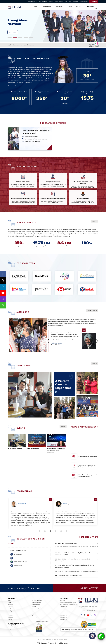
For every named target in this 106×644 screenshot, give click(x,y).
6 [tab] (75, 346)
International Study (32, 2)
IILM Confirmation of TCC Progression (69, 605)
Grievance (34, 611)
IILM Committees (43, 2)
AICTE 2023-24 (64, 611)
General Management (13, 627)
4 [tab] (26, 39)
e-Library (34, 607)
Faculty (71, 6)
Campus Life (90, 9)
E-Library (51, 2)
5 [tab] (31, 39)
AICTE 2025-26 (64, 607)
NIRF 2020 (62, 601)
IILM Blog (34, 617)
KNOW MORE (13, 32)
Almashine (10, 617)
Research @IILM (84, 2)
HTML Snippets (42, 643)
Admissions (60, 6)
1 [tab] (10, 39)
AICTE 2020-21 (63, 617)
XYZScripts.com (64, 643)
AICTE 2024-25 (64, 609)
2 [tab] (15, 39)
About (36, 6)
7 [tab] (80, 346)
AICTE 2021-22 (63, 615)
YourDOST (10, 619)
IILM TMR (79, 6)
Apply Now (34, 615)
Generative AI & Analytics (14, 631)
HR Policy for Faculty (37, 601)
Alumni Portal (92, 313)
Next (50, 340)
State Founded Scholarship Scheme (68, 603)
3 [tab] (20, 39)
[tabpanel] (53, 26)
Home (9, 601)
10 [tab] (59, 350)
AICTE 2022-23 (64, 613)
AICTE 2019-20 (63, 619)
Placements (90, 6)
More (95, 224)
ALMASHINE (68, 2)
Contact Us (76, 2)
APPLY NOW (94, 2)
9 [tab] (53, 350)
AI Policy (10, 611)
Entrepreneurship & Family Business (16, 629)
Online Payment (59, 2)
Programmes (47, 6)
